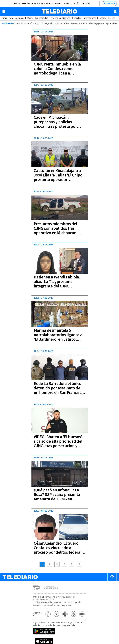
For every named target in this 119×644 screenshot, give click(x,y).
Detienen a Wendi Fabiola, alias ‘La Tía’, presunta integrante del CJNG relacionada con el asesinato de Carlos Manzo (59, 286)
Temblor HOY (22, 23)
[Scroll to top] (112, 577)
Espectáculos (42, 18)
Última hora (8, 18)
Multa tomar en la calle (82, 23)
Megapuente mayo (102, 23)
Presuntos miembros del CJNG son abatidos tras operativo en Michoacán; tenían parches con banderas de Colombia (59, 233)
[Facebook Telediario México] (48, 614)
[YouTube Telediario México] (82, 614)
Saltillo (68, 4)
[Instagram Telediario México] (65, 614)
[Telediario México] (59, 11)
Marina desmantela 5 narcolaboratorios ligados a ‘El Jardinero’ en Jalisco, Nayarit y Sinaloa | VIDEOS (58, 337)
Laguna (50, 4)
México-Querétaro (63, 23)
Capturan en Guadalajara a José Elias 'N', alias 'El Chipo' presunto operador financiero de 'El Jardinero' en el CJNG (59, 180)
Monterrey (24, 4)
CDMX (14, 4)
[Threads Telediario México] (74, 614)
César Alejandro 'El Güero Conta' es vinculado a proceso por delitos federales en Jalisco (59, 550)
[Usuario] (115, 11)
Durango (85, 4)
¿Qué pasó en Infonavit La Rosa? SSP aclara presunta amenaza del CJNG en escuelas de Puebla (57, 497)
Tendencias (55, 18)
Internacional (89, 18)
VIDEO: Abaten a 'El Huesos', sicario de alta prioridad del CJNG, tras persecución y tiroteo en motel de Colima (58, 444)
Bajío (76, 4)
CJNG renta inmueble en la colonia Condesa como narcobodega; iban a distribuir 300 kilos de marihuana (57, 73)
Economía (102, 18)
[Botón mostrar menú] (4, 11)
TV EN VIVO (110, 3)
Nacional (66, 18)
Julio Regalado (47, 23)
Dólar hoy (34, 23)
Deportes (77, 18)
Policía (30, 18)
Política (112, 18)
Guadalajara (38, 4)
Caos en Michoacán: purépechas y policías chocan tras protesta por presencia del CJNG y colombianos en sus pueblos (59, 126)
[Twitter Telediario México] (56, 614)
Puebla (59, 4)
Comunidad (20, 18)
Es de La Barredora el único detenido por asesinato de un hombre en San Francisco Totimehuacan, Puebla (59, 390)
